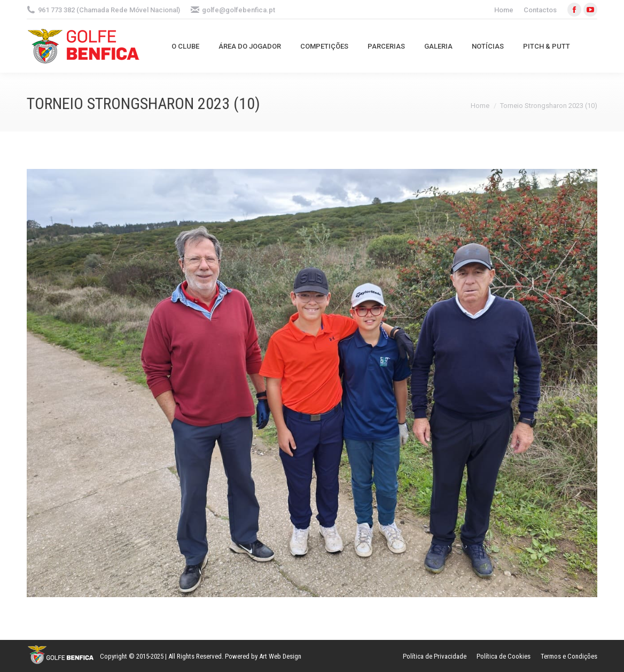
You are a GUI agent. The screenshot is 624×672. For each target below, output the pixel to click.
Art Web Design (280, 656)
